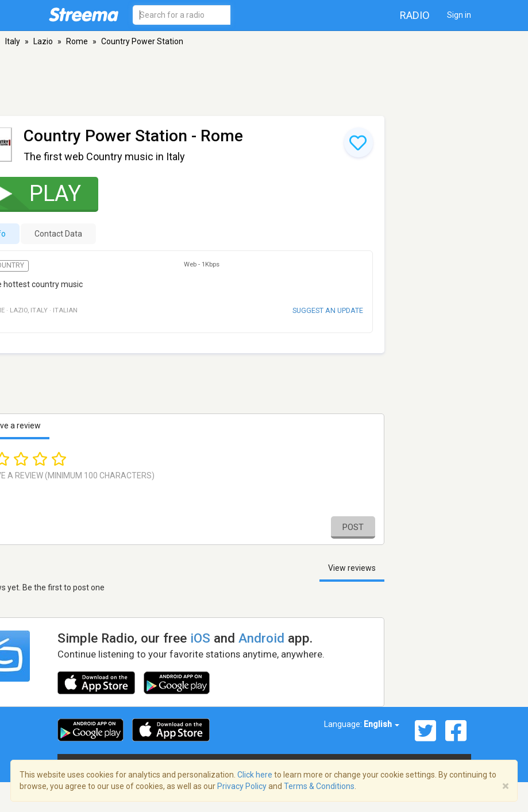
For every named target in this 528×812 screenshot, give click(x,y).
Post (353, 527)
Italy (13, 41)
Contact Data (58, 234)
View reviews (352, 568)
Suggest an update (328, 310)
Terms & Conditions (319, 786)
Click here (255, 775)
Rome (77, 41)
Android (261, 638)
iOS (200, 638)
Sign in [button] (459, 15)
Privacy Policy (242, 786)
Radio (415, 15)
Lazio (43, 41)
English (381, 724)
